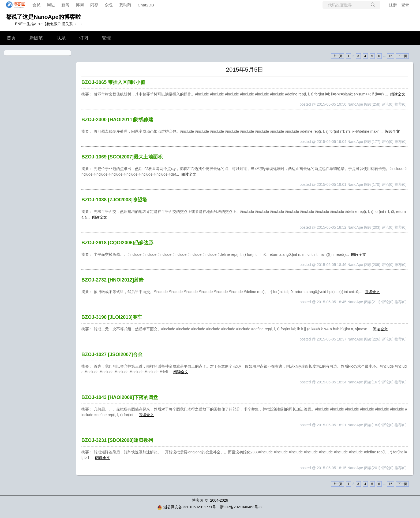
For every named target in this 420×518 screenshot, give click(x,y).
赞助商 (125, 5)
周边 (51, 5)
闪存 (94, 5)
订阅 (84, 38)
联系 (61, 38)
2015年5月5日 (245, 70)
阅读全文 (398, 94)
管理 (106, 38)
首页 (11, 38)
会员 (36, 5)
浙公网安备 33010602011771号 (187, 507)
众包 (109, 5)
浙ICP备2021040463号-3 (241, 507)
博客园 (198, 500)
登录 (405, 5)
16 (390, 56)
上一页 (337, 56)
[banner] (14, 5)
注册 (393, 5)
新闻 (65, 5)
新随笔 (36, 38)
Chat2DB (146, 5)
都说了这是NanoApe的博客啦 (43, 17)
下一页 (402, 56)
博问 (80, 5)
